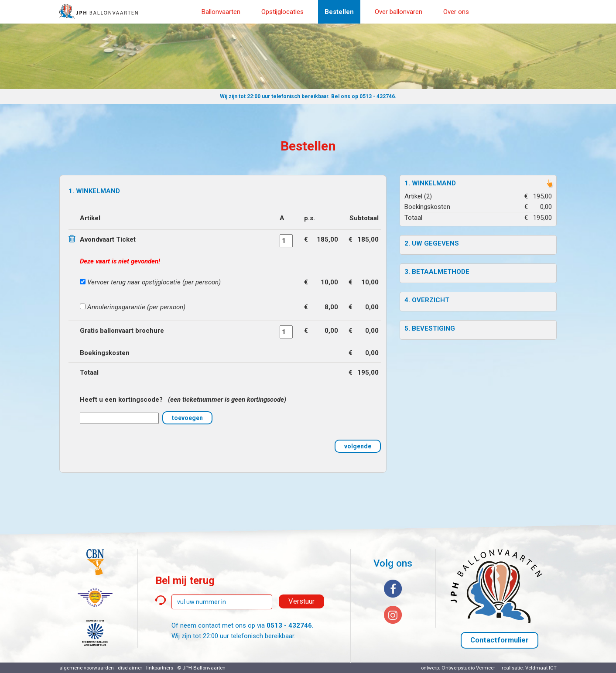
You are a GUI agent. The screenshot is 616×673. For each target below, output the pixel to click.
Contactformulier (500, 640)
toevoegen (187, 418)
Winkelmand (434, 183)
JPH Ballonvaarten (204, 668)
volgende (358, 446)
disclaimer (130, 668)
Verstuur (301, 601)
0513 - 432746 (377, 96)
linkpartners (160, 668)
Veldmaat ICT (541, 668)
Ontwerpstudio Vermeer (468, 668)
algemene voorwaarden (87, 668)
